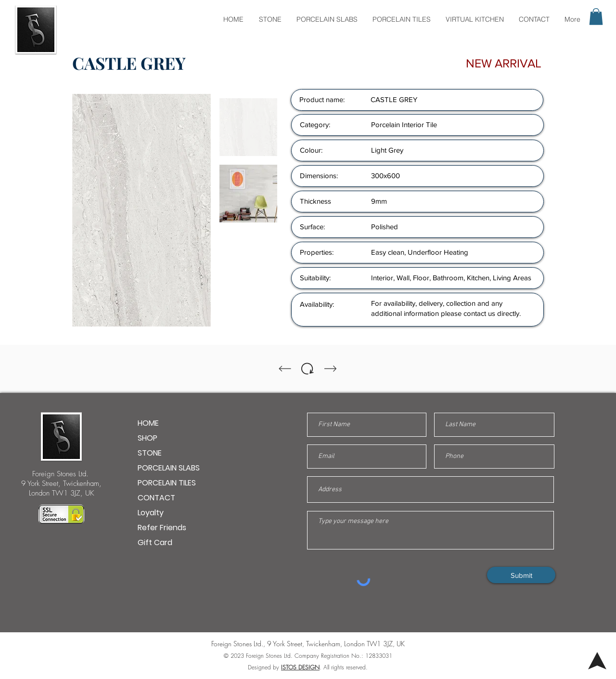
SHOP (148, 438)
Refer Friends (162, 528)
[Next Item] (198, 210)
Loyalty (151, 513)
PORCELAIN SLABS (169, 468)
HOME (148, 423)
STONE (150, 453)
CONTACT (156, 498)
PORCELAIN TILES (167, 483)
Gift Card (155, 542)
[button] (596, 17)
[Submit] (521, 575)
